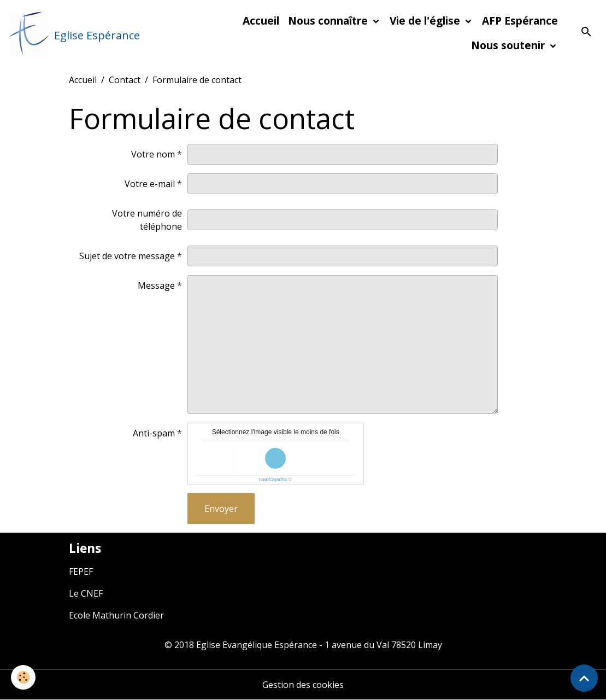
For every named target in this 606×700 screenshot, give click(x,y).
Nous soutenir (509, 45)
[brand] (74, 33)
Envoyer (221, 509)
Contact (125, 80)
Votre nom (153, 154)
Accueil (261, 21)
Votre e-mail (150, 184)
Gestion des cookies (303, 685)
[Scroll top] (584, 678)
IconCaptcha (273, 480)
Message (156, 285)
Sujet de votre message (127, 256)
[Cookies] (23, 677)
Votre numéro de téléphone (147, 220)
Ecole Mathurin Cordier (116, 615)
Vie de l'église (426, 21)
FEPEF (81, 571)
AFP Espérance (520, 21)
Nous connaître (329, 21)
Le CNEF (86, 593)
